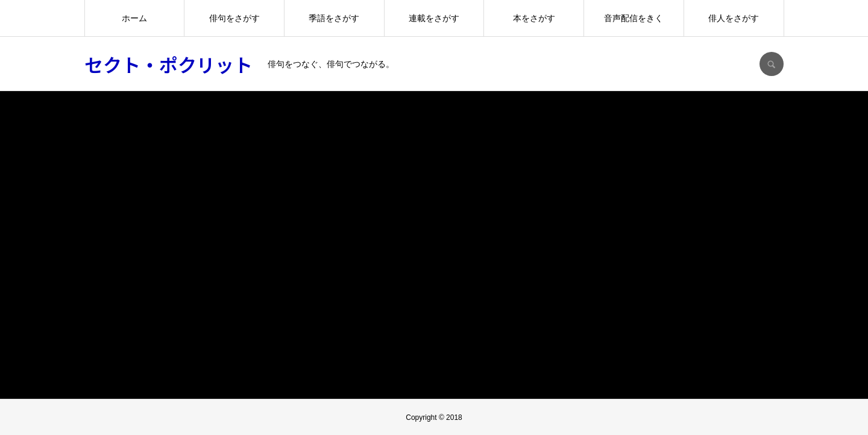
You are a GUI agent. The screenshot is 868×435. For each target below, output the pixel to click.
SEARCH (772, 64)
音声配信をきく (634, 18)
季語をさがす (334, 18)
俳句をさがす (234, 18)
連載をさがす (434, 18)
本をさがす (534, 18)
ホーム (134, 18)
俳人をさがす (734, 18)
